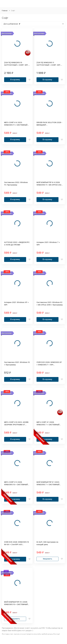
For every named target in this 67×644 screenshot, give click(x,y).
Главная (5, 11)
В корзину (15, 80)
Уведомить (47, 559)
